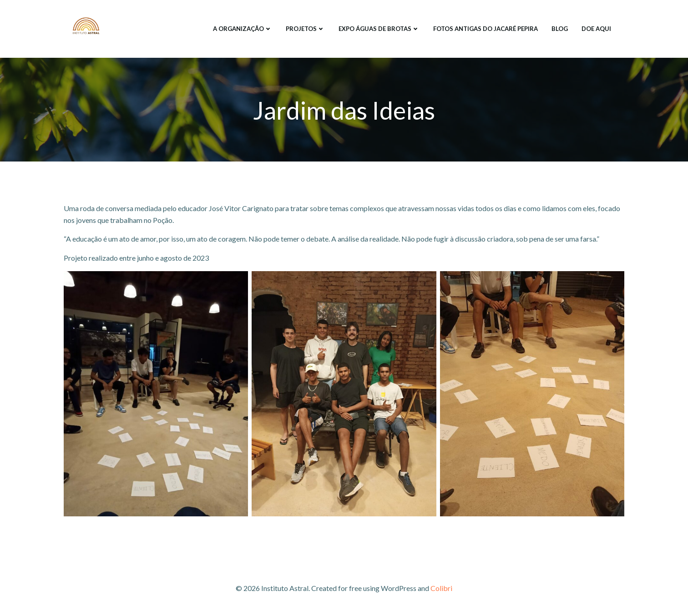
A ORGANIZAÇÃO (242, 29)
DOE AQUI (596, 29)
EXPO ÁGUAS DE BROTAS (379, 29)
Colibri (441, 589)
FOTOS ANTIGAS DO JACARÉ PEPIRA (485, 29)
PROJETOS (305, 29)
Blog (559, 29)
